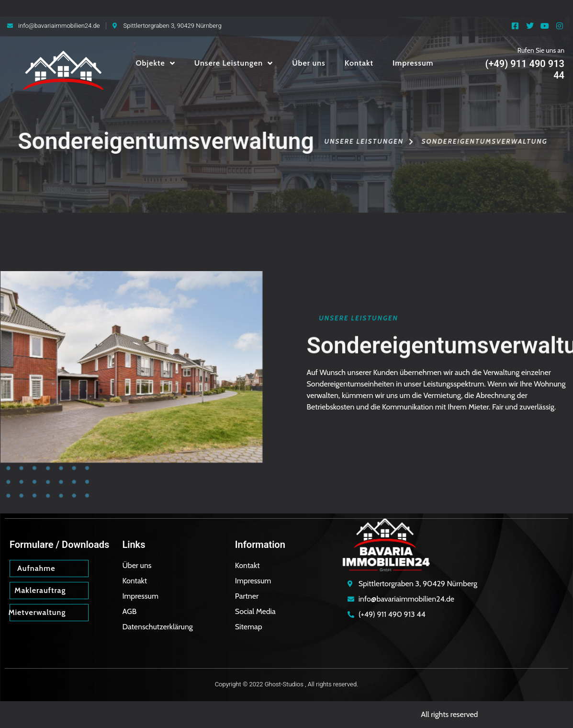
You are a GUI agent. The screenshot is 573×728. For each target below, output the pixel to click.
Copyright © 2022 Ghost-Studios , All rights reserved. (287, 684)
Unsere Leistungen (234, 63)
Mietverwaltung (37, 612)
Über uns (309, 63)
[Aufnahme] (78, 568)
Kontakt (359, 63)
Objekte (155, 63)
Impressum (413, 63)
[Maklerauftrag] (78, 590)
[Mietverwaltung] (78, 612)
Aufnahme (36, 568)
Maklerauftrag (40, 590)
